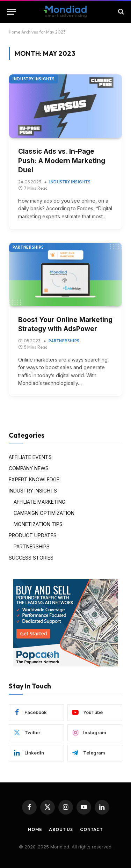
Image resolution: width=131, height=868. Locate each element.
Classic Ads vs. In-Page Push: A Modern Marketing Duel (62, 161)
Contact (92, 829)
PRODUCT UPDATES (33, 535)
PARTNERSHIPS (28, 247)
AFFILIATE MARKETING (39, 502)
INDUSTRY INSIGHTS (34, 79)
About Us (61, 829)
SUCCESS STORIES (31, 558)
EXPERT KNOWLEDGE (34, 479)
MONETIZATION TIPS (38, 524)
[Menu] (12, 12)
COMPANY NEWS (29, 468)
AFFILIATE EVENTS (30, 457)
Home (14, 32)
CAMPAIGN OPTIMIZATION (44, 513)
